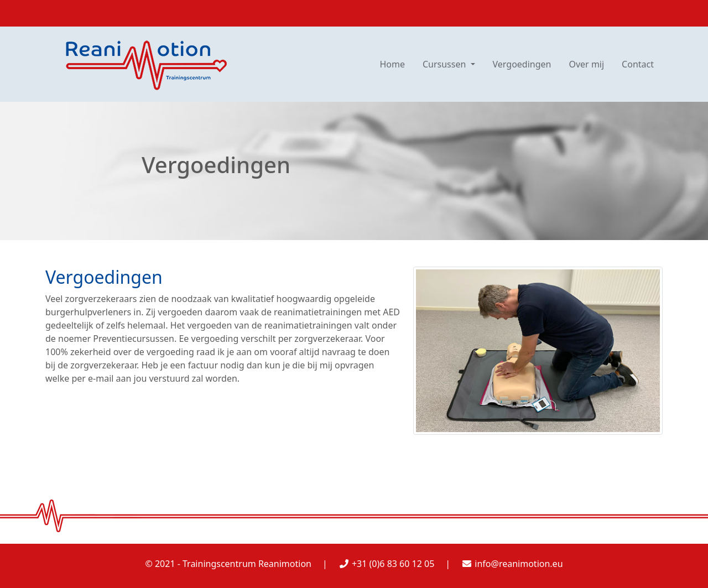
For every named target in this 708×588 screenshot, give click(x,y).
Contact (638, 64)
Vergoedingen (522, 64)
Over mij (586, 64)
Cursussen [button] (446, 64)
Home (392, 64)
